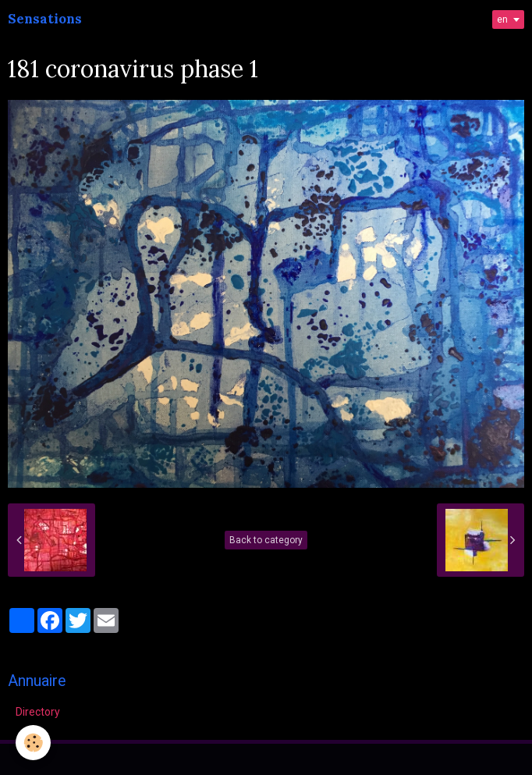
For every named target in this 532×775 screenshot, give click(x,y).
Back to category (266, 540)
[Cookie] (33, 743)
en (502, 20)
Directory (38, 712)
